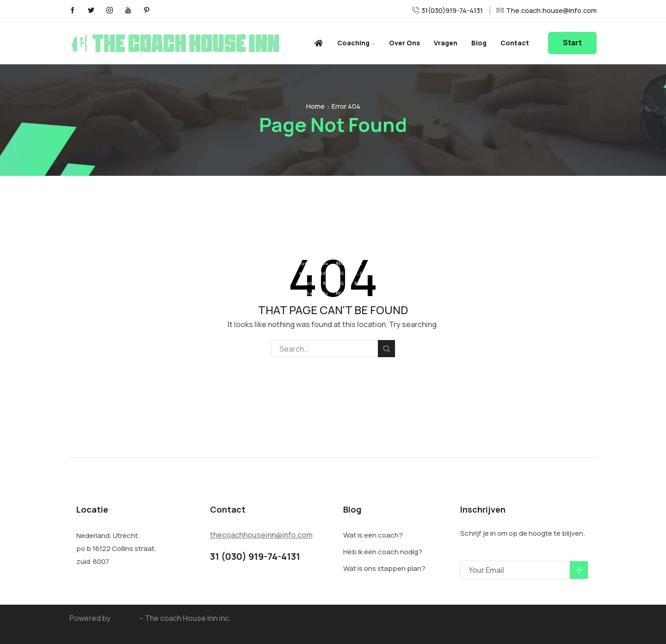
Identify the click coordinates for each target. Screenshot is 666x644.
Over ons (404, 43)
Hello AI (125, 618)
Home (315, 106)
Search (386, 349)
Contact (515, 43)
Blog (479, 43)
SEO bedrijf (89, 630)
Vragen (446, 43)
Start (572, 43)
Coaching (356, 43)
